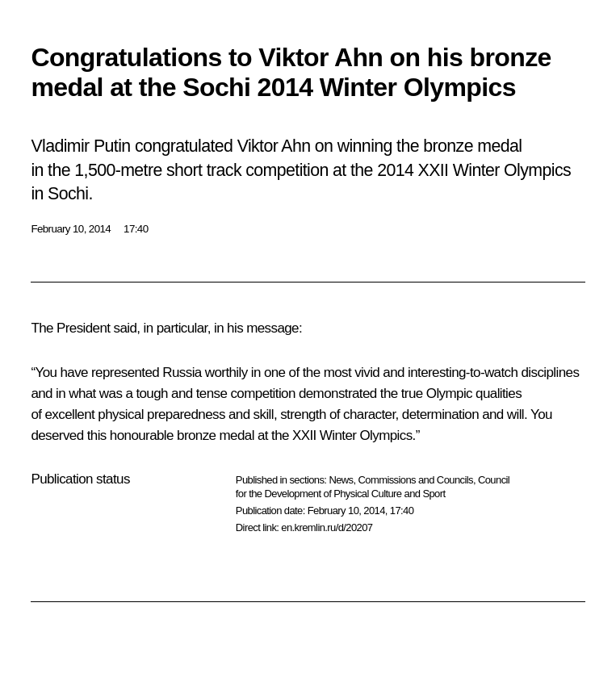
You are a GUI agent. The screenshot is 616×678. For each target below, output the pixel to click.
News (341, 480)
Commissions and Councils (416, 480)
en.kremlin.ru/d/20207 (327, 527)
